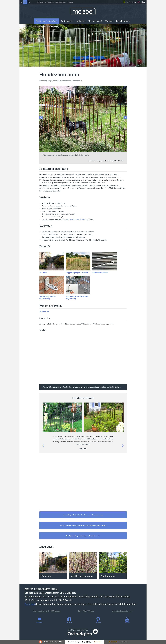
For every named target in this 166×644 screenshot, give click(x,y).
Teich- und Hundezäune (47, 21)
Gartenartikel (67, 21)
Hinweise (98, 642)
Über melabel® (95, 21)
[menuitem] (47, 21)
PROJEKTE (70, 2)
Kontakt (109, 21)
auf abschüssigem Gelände (77, 219)
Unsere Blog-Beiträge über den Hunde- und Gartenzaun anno (83, 515)
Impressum (40, 2)
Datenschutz (50, 2)
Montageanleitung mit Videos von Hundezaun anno (83, 536)
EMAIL (143, 2)
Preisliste (46, 312)
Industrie (81, 21)
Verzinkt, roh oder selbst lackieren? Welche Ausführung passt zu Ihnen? (83, 525)
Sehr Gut (87, 642)
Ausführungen (61, 2)
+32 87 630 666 (131, 2)
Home (26, 26)
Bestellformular (123, 21)
